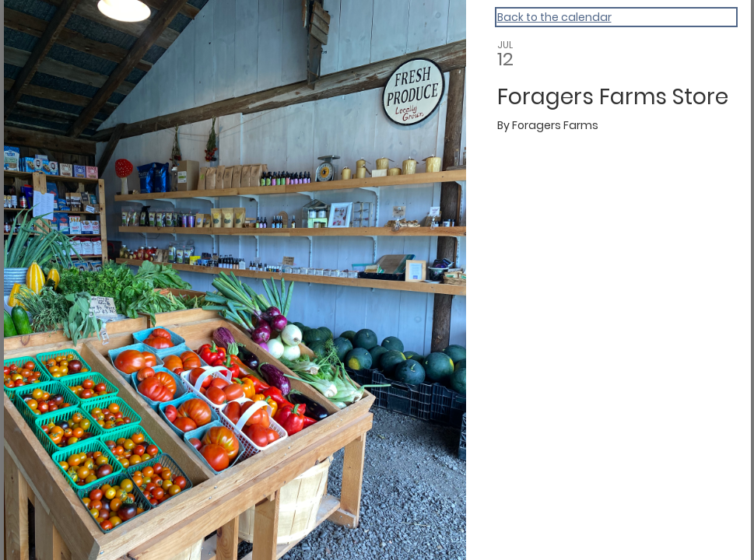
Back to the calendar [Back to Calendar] (554, 17)
